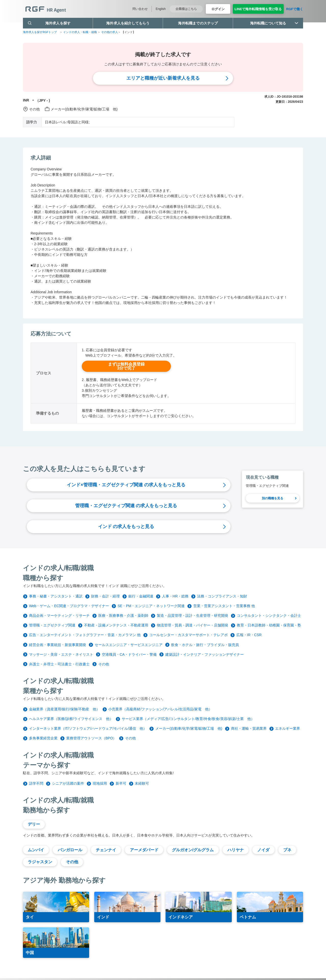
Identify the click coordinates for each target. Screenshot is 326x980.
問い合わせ (140, 9)
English (161, 9)
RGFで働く (295, 9)
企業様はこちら (186, 9)
